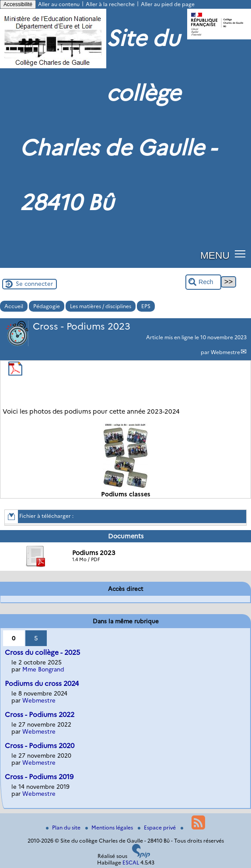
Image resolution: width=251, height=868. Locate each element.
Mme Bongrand (43, 669)
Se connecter (34, 284)
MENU (215, 255)
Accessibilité (18, 4)
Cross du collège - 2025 (42, 652)
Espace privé (157, 828)
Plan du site (64, 828)
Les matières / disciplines (101, 306)
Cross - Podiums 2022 (40, 715)
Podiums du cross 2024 (42, 684)
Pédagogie (47, 306)
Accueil (14, 306)
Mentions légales (110, 828)
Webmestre (225, 352)
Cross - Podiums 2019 (39, 777)
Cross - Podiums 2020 (40, 746)
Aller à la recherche (110, 4)
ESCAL (131, 863)
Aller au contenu (59, 4)
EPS (146, 306)
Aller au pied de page (168, 4)
